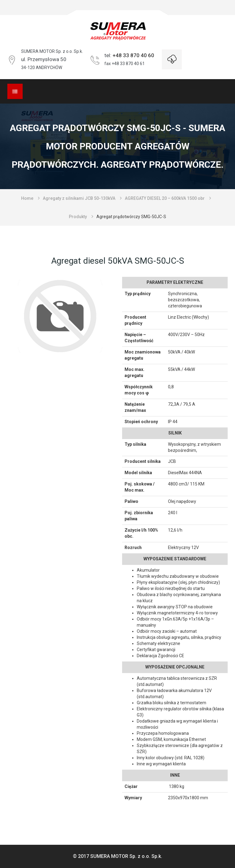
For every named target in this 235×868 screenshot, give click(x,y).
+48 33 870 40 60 (133, 55)
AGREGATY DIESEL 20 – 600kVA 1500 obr (165, 198)
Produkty (78, 217)
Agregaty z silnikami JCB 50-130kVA (79, 198)
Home (27, 198)
